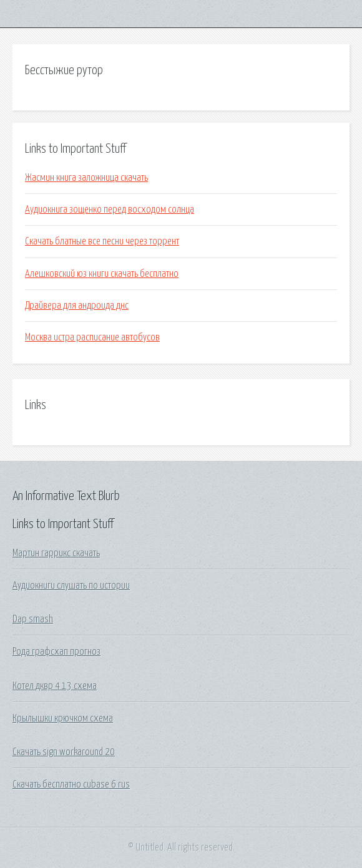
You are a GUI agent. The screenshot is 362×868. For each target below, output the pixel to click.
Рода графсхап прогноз (56, 652)
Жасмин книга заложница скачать (86, 178)
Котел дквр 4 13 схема (55, 686)
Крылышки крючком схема (63, 718)
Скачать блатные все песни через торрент (102, 241)
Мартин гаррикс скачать (56, 553)
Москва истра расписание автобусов (92, 337)
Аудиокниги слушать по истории (71, 586)
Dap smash (33, 619)
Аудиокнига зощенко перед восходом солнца (110, 210)
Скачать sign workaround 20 (64, 752)
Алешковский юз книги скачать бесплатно (102, 274)
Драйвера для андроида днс (77, 306)
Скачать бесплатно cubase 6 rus (71, 784)
